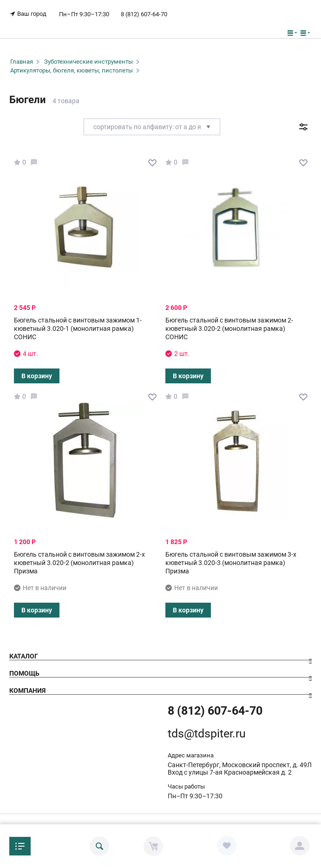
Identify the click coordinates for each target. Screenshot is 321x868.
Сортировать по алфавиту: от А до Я (152, 127)
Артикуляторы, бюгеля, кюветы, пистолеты (72, 70)
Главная (22, 62)
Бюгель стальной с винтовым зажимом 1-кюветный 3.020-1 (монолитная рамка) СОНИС (78, 329)
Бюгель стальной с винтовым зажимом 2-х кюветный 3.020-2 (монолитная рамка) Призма (79, 563)
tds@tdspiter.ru (207, 733)
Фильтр (303, 127)
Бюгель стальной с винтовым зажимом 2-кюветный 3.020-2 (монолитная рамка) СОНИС (229, 329)
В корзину (37, 376)
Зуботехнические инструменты (88, 62)
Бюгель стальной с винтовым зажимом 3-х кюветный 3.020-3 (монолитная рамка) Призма (231, 563)
